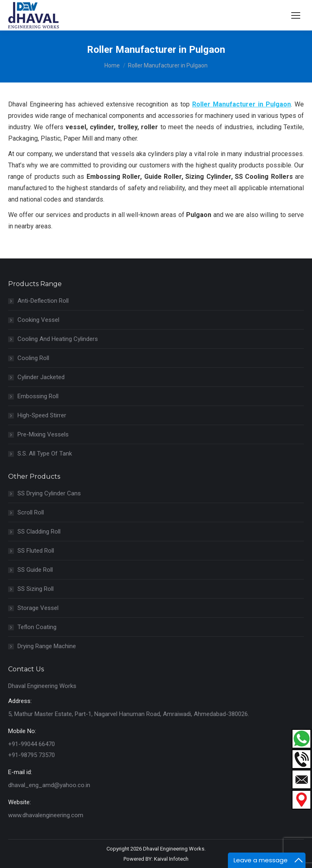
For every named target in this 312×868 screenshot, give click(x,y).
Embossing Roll (38, 396)
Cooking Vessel (38, 320)
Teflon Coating (37, 627)
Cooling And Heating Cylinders (58, 339)
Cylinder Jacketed (41, 377)
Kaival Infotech (171, 859)
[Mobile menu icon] (296, 15)
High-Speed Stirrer (42, 415)
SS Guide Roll (35, 570)
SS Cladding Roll (39, 532)
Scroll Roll (31, 512)
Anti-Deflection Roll (43, 301)
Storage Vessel (38, 608)
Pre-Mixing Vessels (43, 434)
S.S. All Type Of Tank (45, 454)
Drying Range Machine (47, 646)
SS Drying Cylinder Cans (49, 493)
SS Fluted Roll (36, 551)
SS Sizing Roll (36, 589)
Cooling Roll (33, 358)
